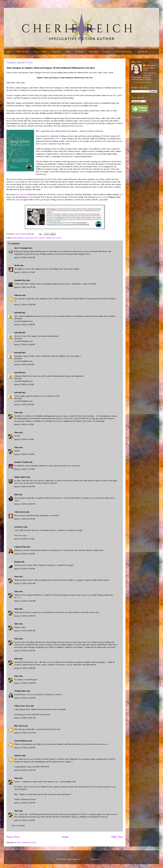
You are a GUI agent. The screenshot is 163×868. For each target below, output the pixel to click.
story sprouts (40, 238)
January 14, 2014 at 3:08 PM (25, 748)
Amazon (102, 197)
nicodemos (86, 859)
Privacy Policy (41, 52)
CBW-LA (58, 139)
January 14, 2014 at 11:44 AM (25, 733)
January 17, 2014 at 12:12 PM (25, 803)
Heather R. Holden (21, 462)
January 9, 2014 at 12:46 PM (25, 305)
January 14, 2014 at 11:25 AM (25, 718)
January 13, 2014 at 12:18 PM (25, 668)
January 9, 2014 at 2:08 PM (25, 325)
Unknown (18, 295)
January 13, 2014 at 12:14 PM (25, 601)
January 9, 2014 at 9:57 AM (25, 272)
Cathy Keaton (20, 512)
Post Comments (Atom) (27, 842)
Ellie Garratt (19, 726)
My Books (80, 52)
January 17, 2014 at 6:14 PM (24, 820)
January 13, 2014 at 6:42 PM (25, 698)
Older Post (117, 837)
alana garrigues (18, 238)
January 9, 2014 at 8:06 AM (25, 257)
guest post (29, 238)
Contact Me (143, 52)
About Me (56, 52)
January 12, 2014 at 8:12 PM (25, 569)
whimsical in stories (54, 238)
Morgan (17, 562)
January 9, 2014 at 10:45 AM (25, 287)
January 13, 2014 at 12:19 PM (25, 683)
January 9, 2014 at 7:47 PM (24, 469)
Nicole (17, 265)
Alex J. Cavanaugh (21, 248)
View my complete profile (141, 82)
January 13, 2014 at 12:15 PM (25, 616)
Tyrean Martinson (21, 741)
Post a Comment (18, 825)
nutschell (18, 313)
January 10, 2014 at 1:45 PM (25, 554)
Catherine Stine (20, 547)
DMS (16, 495)
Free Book (93, 52)
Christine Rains (20, 691)
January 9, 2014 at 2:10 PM (24, 364)
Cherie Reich (151, 65)
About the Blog (23, 52)
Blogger (103, 859)
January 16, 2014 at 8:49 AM (25, 770)
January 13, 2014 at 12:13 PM (25, 583)
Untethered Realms (124, 52)
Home (9, 52)
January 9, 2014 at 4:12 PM (24, 454)
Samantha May (20, 280)
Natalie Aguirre (20, 477)
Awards (106, 52)
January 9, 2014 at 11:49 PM (25, 519)
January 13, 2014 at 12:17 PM (25, 651)
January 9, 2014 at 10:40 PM (25, 504)
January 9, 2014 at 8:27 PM (25, 487)
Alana (16, 412)
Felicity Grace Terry (22, 706)
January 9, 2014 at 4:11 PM (24, 424)
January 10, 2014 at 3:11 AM (24, 539)
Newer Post (13, 837)
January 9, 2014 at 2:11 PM (24, 384)
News (68, 52)
